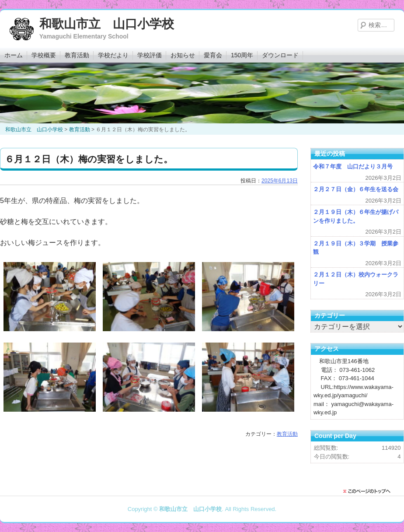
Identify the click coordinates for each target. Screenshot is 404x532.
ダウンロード (280, 55)
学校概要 (44, 55)
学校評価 (150, 55)
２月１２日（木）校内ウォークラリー (356, 279)
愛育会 (213, 55)
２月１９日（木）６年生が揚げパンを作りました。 (356, 216)
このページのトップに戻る (369, 491)
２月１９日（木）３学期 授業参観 (356, 248)
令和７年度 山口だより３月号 (353, 166)
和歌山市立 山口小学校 (107, 24)
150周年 (242, 55)
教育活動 (77, 55)
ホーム (14, 55)
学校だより (113, 55)
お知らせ (183, 55)
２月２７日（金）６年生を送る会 (356, 189)
